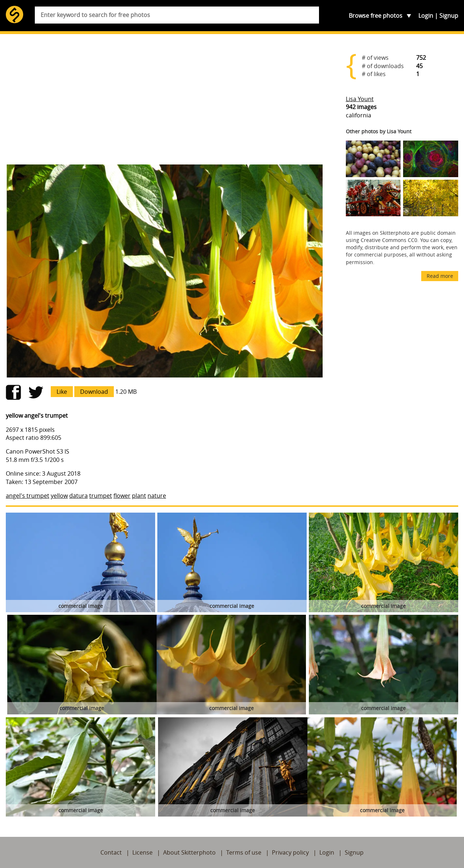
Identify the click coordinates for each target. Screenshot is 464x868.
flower (122, 496)
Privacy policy (290, 852)
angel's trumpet (28, 496)
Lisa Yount (360, 99)
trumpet (101, 496)
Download (94, 392)
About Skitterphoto (189, 852)
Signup (449, 16)
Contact (111, 852)
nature (157, 496)
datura (78, 496)
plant (139, 496)
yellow (59, 496)
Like (62, 392)
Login (426, 16)
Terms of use (244, 852)
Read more (440, 276)
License (142, 852)
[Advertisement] (164, 102)
